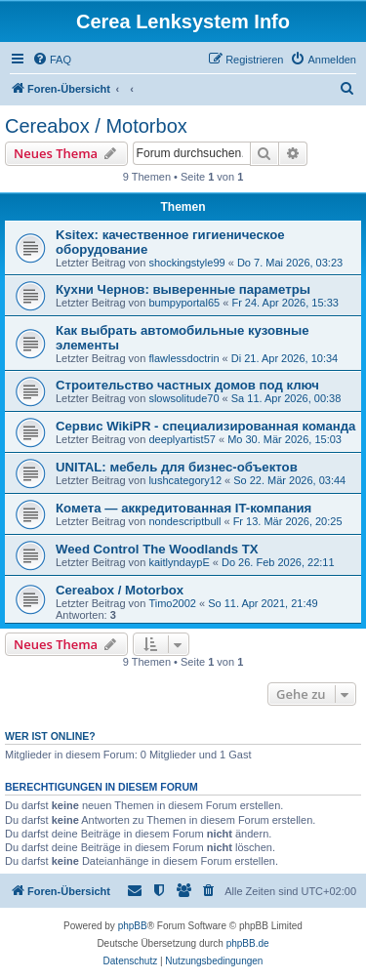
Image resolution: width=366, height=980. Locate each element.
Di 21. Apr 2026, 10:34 (285, 358)
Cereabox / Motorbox (96, 126)
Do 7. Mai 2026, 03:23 (290, 263)
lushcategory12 (185, 480)
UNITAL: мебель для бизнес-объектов (177, 467)
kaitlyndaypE (179, 562)
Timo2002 (172, 603)
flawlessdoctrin (183, 358)
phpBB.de (248, 943)
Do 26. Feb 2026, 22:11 (278, 562)
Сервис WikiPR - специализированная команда (205, 426)
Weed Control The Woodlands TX (157, 549)
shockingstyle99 (186, 263)
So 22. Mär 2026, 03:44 (289, 480)
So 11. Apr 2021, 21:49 (263, 603)
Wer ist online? (50, 736)
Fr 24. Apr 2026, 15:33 (285, 303)
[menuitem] (52, 60)
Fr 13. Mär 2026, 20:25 (288, 521)
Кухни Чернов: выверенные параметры (183, 289)
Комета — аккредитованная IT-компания (183, 508)
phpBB (133, 926)
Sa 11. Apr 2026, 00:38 (286, 398)
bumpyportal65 (184, 303)
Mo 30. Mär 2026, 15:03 (285, 439)
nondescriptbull (184, 521)
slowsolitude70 (183, 398)
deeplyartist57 (182, 439)
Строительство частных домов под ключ (187, 385)
